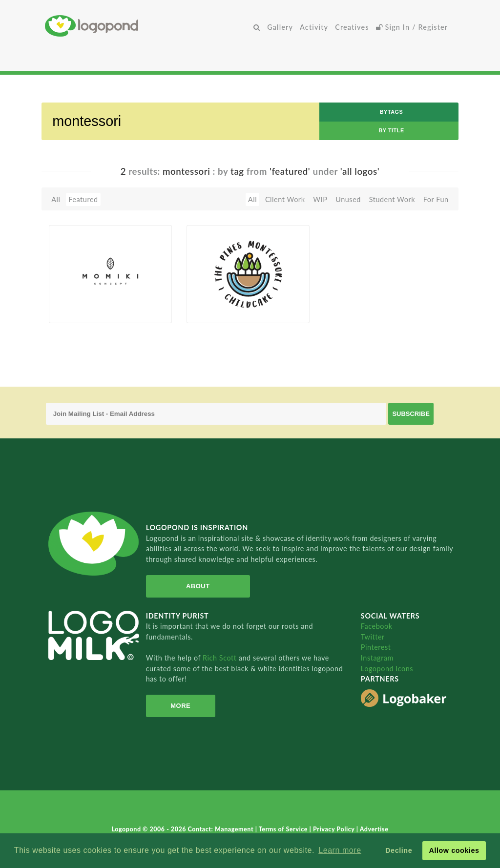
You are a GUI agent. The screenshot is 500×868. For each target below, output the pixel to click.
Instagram (377, 658)
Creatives (352, 27)
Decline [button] (399, 850)
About (198, 586)
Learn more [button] (340, 850)
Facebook (377, 626)
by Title (391, 130)
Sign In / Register (412, 27)
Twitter (373, 637)
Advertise (374, 829)
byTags (392, 112)
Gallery (280, 27)
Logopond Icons (387, 669)
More (180, 706)
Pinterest (376, 647)
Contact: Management (222, 829)
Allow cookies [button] (454, 850)
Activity (314, 27)
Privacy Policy (335, 829)
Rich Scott (221, 658)
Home (147, 26)
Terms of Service (284, 829)
